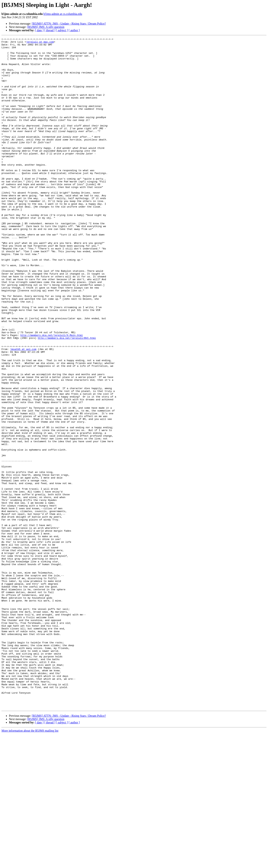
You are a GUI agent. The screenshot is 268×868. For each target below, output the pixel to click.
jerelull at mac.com (40, 43)
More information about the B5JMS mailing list (30, 865)
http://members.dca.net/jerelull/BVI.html (67, 398)
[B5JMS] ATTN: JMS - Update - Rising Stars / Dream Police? (69, 24)
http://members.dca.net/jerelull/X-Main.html (51, 395)
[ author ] (74, 30)
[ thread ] (50, 30)
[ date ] (39, 30)
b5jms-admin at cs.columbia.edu (63, 14)
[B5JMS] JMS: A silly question (46, 27)
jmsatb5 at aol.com (23, 412)
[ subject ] (62, 30)
